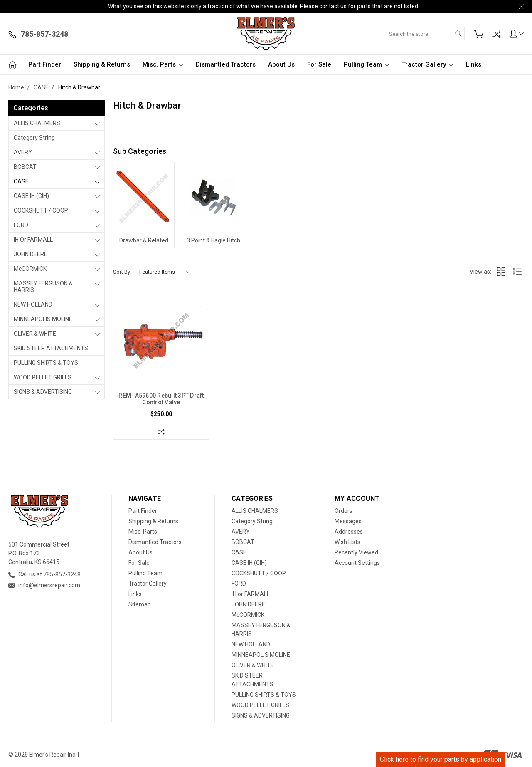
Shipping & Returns (102, 64)
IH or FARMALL (33, 240)
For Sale (319, 64)
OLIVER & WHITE (35, 334)
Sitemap (140, 604)
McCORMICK (30, 269)
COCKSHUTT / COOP (41, 210)
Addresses (349, 532)
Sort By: (122, 272)
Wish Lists (347, 542)
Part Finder (45, 64)
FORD (21, 225)
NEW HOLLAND (33, 304)
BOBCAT (25, 167)
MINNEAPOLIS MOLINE (43, 319)
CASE (21, 181)
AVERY (23, 152)
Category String (34, 138)
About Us (281, 64)
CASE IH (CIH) (31, 196)
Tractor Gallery (428, 64)
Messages (348, 521)
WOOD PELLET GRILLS (43, 377)
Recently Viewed (356, 552)
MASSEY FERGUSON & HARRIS (43, 287)
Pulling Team (367, 64)
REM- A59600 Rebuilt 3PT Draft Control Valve (161, 399)
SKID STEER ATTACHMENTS (51, 348)
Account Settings (357, 563)
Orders (344, 511)
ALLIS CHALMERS (37, 123)
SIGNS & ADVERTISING (43, 392)
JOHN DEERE (31, 254)
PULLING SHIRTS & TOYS (46, 363)
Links (474, 64)
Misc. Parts (163, 64)
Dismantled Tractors (226, 64)
